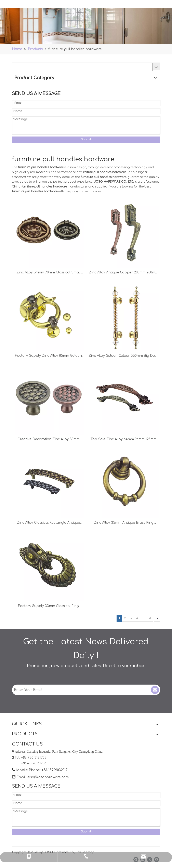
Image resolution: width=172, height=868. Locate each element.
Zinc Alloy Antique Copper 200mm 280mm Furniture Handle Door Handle (124, 273)
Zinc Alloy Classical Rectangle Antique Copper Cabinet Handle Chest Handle (49, 523)
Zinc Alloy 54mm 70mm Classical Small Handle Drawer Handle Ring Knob (48, 273)
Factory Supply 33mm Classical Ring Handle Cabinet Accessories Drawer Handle (48, 606)
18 (150, 618)
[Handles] (86, 26)
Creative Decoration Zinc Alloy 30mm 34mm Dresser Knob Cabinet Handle (49, 440)
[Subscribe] (155, 690)
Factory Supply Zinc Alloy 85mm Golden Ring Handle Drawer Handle (48, 356)
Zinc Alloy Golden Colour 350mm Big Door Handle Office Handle (124, 356)
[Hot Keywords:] (156, 66)
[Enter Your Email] (79, 690)
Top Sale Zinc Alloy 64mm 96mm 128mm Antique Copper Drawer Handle (124, 440)
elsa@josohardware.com (48, 777)
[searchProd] (82, 67)
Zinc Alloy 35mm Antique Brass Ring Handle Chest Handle (124, 523)
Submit (86, 139)
